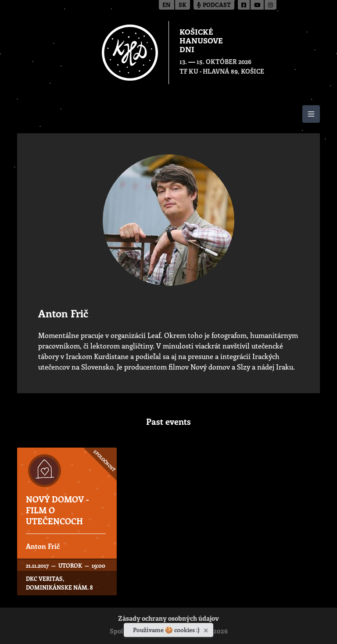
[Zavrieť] (207, 629)
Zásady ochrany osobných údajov (168, 619)
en (167, 5)
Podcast (214, 5)
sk (183, 5)
